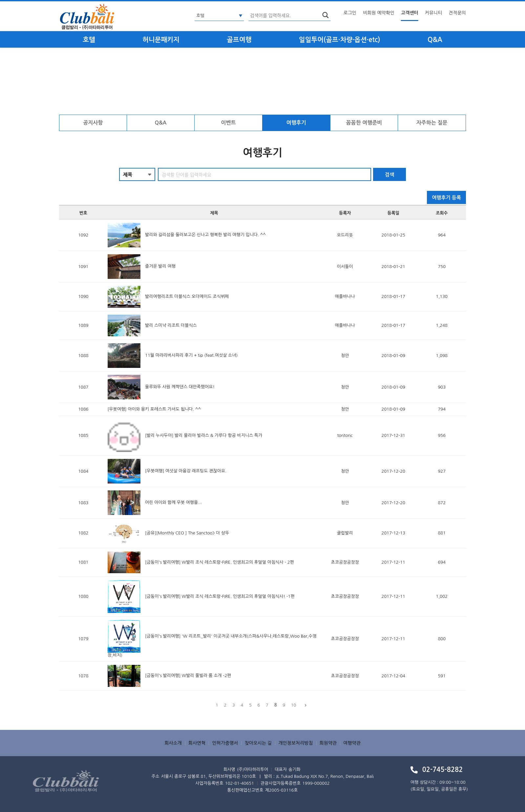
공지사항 (93, 123)
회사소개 (173, 743)
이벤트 (229, 123)
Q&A (435, 40)
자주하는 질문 (432, 123)
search (325, 15)
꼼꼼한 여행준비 (364, 123)
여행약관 (352, 743)
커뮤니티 (434, 13)
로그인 (350, 13)
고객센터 (410, 13)
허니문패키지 (161, 40)
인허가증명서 (225, 743)
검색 (389, 175)
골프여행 (239, 40)
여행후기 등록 (446, 198)
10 (294, 705)
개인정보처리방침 (295, 743)
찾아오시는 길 (258, 743)
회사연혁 (197, 743)
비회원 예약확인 (379, 13)
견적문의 (457, 13)
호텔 (89, 40)
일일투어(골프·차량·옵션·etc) (340, 40)
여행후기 (296, 123)
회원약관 (328, 743)
